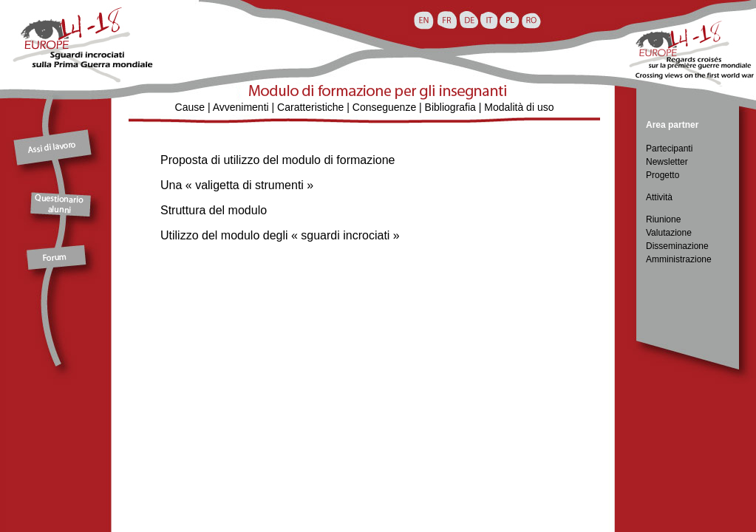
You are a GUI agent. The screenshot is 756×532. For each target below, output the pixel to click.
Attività (659, 197)
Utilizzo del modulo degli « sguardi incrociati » (280, 235)
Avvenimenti (241, 107)
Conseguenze (384, 107)
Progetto (663, 175)
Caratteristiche (310, 107)
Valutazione (669, 233)
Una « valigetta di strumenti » (237, 185)
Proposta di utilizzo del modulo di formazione (278, 160)
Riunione (663, 219)
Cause (190, 107)
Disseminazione (677, 246)
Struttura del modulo (214, 210)
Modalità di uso (519, 107)
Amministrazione (679, 259)
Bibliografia (450, 107)
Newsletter (667, 162)
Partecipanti (669, 149)
